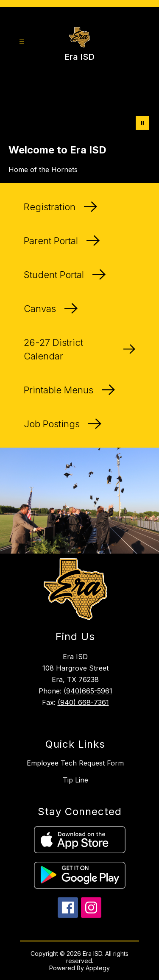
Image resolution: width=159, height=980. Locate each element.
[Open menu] (22, 42)
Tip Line (75, 780)
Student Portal (65, 275)
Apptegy (98, 968)
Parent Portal (62, 241)
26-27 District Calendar (79, 349)
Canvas (51, 309)
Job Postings (63, 424)
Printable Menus (69, 390)
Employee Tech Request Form (75, 763)
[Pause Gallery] (142, 123)
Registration (60, 207)
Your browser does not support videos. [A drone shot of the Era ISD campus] (79, 105)
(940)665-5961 (88, 691)
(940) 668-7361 (83, 702)
